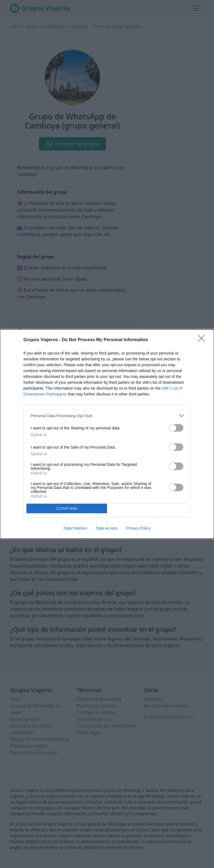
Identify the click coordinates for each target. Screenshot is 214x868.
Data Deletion (75, 528)
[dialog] (107, 434)
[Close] (203, 340)
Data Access (107, 528)
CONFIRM (67, 509)
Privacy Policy (138, 528)
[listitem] (107, 416)
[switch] (176, 428)
